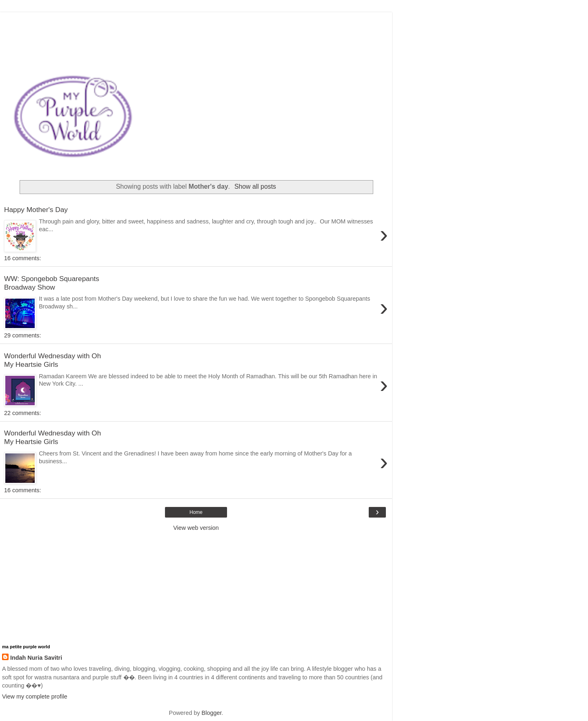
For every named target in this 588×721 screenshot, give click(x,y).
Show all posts (255, 186)
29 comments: (22, 335)
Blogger (212, 713)
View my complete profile (35, 696)
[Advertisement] (196, 22)
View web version (196, 528)
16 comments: (22, 258)
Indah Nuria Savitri (36, 658)
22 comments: (22, 413)
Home (196, 512)
